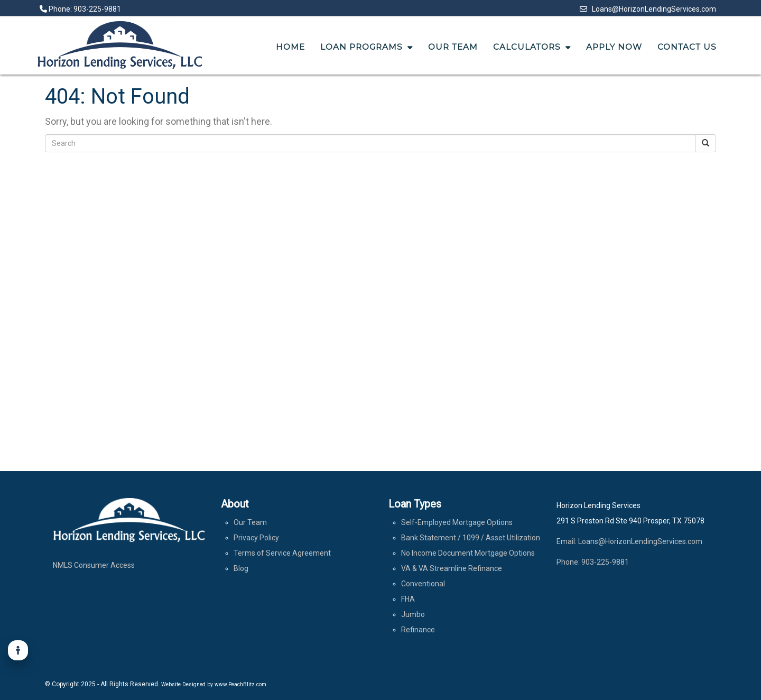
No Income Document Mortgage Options (468, 553)
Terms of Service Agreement (282, 553)
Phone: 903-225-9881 (80, 9)
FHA (408, 599)
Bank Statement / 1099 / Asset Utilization (471, 538)
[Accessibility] (18, 650)
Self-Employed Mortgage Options (457, 522)
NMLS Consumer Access (94, 565)
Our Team (250, 522)
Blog (241, 568)
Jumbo (413, 614)
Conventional (423, 584)
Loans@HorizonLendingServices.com (648, 9)
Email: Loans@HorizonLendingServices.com (629, 541)
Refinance (418, 630)
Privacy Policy (256, 538)
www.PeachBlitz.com (240, 684)
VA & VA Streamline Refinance (452, 568)
